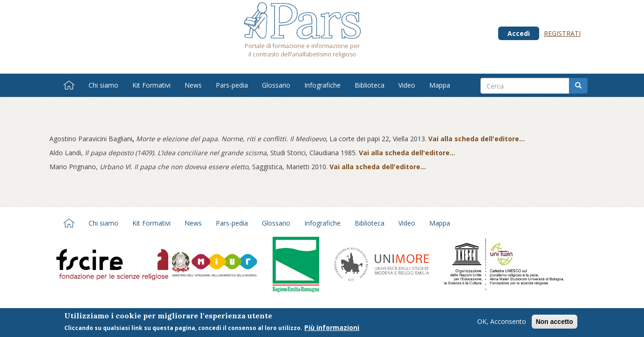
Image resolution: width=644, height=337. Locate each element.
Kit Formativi (151, 85)
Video (407, 85)
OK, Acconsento (502, 323)
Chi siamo (103, 85)
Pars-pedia (232, 85)
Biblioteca (370, 85)
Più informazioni (332, 329)
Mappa (440, 85)
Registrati (562, 33)
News (193, 85)
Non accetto (555, 323)
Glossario (276, 85)
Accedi (519, 33)
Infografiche (322, 85)
